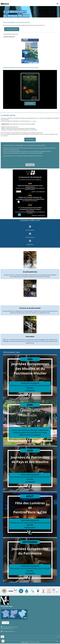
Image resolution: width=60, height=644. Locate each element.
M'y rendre (5, 623)
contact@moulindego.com (9, 631)
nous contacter (33, 121)
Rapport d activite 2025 (10, 37)
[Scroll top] (57, 641)
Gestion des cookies (34, 642)
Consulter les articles (12, 29)
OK (58, 637)
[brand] (5, 4)
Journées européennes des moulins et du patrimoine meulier (21, 68)
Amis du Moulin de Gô (31, 118)
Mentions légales (25, 642)
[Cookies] (3, 641)
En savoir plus (30, 103)
